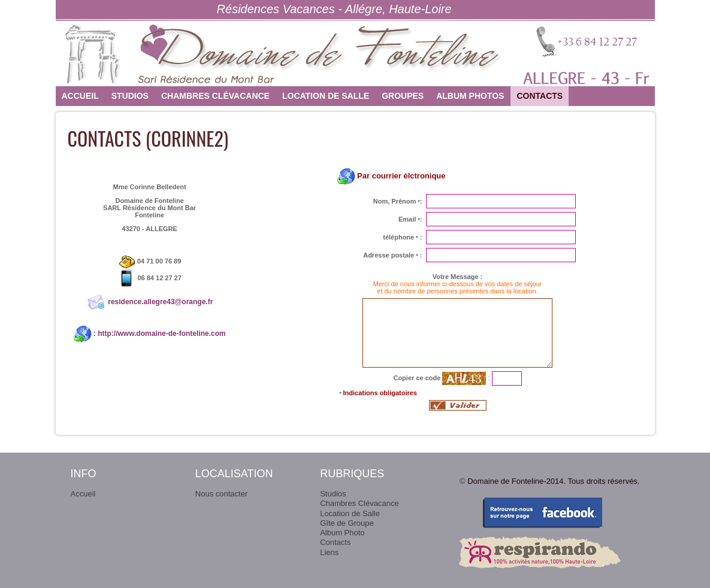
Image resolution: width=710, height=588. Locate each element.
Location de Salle (326, 96)
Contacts (540, 96)
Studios (130, 96)
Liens (329, 552)
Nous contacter (221, 494)
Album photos (470, 96)
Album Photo (342, 533)
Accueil (80, 96)
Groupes (403, 96)
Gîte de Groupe (347, 523)
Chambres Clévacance (215, 96)
